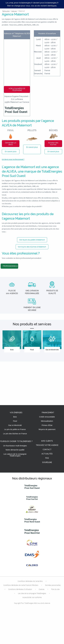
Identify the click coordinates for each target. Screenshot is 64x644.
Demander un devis (11, 143)
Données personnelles (53, 585)
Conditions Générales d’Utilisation (20, 589)
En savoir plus (11, 151)
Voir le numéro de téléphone (17, 89)
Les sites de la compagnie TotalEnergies (32, 593)
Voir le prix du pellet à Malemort (32, 240)
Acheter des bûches (53, 143)
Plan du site (55, 589)
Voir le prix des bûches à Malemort (32, 247)
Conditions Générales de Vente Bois (30, 581)
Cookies (42, 589)
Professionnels (10, 266)
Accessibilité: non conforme (32, 597)
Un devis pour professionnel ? (13, 159)
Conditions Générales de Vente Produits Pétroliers (21, 585)
